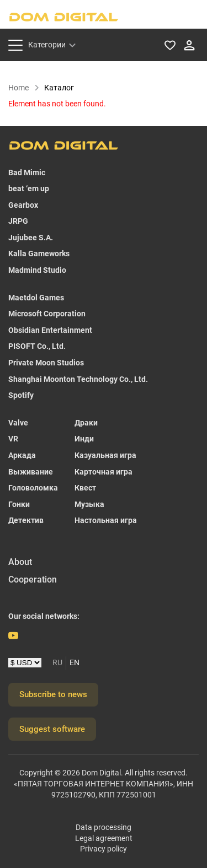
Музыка (89, 504)
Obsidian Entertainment (50, 330)
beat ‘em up (29, 188)
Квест (85, 488)
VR (13, 439)
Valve (18, 423)
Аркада (22, 455)
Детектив (26, 520)
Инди (84, 439)
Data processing (104, 827)
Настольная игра (106, 520)
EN (75, 662)
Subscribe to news (53, 694)
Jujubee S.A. (31, 238)
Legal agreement (104, 838)
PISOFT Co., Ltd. (37, 346)
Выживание (31, 472)
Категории (47, 45)
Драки (86, 423)
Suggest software (52, 729)
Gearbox (23, 205)
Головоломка (33, 488)
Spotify (21, 395)
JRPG (18, 221)
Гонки (19, 504)
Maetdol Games (36, 298)
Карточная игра (104, 472)
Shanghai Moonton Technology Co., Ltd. (78, 379)
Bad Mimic (27, 172)
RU (57, 662)
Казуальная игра (105, 455)
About (20, 562)
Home (24, 88)
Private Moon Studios (46, 363)
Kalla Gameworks (39, 254)
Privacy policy (104, 849)
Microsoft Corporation (47, 314)
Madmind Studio (37, 270)
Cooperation (33, 579)
